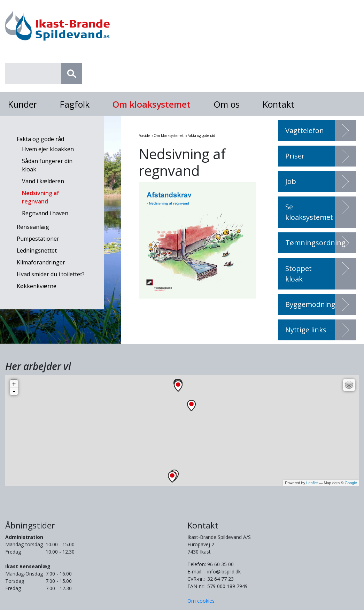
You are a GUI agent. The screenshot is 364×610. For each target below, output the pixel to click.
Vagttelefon (305, 130)
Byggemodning (310, 304)
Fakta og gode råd (40, 139)
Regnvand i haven (45, 213)
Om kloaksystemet (152, 104)
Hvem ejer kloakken (48, 149)
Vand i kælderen (43, 181)
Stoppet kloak (299, 274)
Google (351, 483)
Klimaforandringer (41, 262)
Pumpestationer (38, 239)
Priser (295, 156)
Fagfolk (75, 104)
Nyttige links (306, 330)
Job (291, 181)
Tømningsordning (315, 243)
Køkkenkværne (37, 286)
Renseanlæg (33, 227)
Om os (227, 104)
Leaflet (312, 483)
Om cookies (201, 601)
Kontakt (278, 104)
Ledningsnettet (37, 250)
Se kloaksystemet (309, 212)
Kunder (22, 104)
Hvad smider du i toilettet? (51, 274)
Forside (144, 136)
